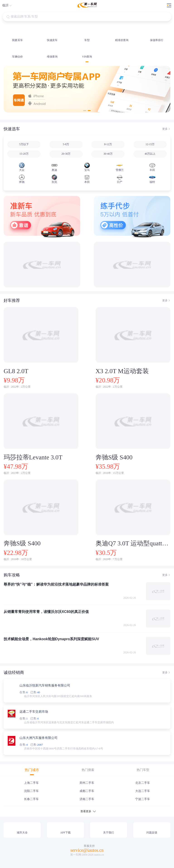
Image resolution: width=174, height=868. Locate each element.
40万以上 (150, 154)
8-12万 (108, 144)
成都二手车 (87, 791)
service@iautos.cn (87, 850)
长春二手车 (31, 799)
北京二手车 (143, 783)
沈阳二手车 (31, 791)
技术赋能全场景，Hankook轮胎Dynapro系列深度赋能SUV (51, 639)
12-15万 (150, 144)
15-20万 (24, 154)
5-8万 (66, 144)
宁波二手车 (143, 799)
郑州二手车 (87, 783)
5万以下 (24, 144)
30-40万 (108, 154)
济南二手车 (87, 799)
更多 (165, 129)
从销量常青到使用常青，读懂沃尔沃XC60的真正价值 (46, 612)
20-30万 (66, 154)
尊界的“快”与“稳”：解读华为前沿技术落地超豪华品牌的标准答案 (56, 584)
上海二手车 (31, 783)
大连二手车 (143, 791)
